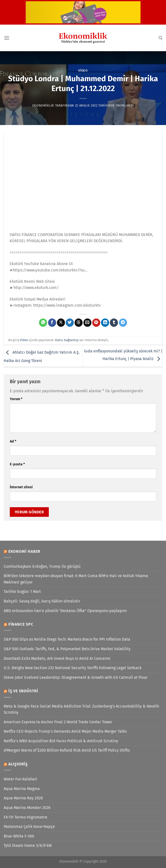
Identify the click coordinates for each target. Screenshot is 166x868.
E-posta (17, 464)
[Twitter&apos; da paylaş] (70, 323)
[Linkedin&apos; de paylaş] (105, 323)
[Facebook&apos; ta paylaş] (52, 323)
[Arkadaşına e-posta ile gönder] (87, 323)
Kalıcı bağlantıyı (67, 340)
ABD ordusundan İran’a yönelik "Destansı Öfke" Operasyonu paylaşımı (65, 611)
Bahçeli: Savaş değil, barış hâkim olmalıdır (42, 601)
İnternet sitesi (21, 487)
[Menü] (7, 38)
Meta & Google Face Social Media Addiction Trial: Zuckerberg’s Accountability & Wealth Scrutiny (81, 709)
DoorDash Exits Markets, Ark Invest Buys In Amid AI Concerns (57, 658)
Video (83, 71)
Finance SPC (21, 624)
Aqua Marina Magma (22, 789)
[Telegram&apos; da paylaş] (123, 323)
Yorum (16, 399)
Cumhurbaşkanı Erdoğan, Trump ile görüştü (42, 566)
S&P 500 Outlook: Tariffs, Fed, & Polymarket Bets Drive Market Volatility (67, 649)
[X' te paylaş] (61, 323)
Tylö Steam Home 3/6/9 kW (28, 845)
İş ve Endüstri (23, 691)
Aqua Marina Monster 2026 (27, 808)
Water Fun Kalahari (20, 779)
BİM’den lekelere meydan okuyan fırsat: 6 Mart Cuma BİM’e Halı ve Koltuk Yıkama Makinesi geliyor (76, 579)
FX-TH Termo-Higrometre (26, 817)
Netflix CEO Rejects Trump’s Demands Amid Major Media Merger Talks (65, 731)
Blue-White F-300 (19, 836)
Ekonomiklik (43, 105)
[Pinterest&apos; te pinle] (96, 323)
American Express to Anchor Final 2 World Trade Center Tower (58, 722)
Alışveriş (18, 764)
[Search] (160, 38)
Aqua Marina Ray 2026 (23, 798)
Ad (13, 441)
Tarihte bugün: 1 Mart (22, 592)
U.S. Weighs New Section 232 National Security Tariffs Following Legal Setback (73, 668)
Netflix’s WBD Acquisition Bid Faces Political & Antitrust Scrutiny (61, 741)
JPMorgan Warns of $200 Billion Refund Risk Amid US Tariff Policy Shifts (67, 750)
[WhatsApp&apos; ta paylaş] (43, 323)
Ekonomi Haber (24, 551)
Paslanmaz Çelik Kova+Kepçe (29, 827)
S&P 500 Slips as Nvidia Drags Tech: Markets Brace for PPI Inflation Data (67, 639)
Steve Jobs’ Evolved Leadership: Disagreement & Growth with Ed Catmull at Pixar (76, 677)
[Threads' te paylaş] (79, 323)
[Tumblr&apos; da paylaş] (114, 323)
